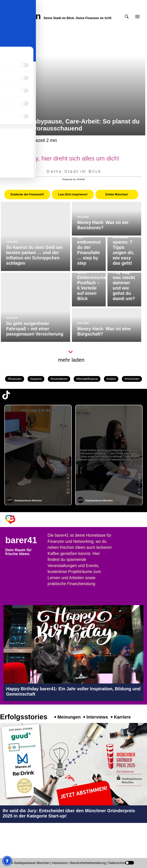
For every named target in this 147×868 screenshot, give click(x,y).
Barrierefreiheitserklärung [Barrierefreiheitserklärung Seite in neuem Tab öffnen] (89, 863)
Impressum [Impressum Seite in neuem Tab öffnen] (60, 863)
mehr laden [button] (71, 360)
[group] (38, 455)
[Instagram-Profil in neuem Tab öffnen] (6, 838)
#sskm (111, 379)
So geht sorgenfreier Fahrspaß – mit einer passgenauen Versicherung (35, 329)
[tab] (27, 195)
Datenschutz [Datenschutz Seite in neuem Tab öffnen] (117, 863)
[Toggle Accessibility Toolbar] (7, 861)
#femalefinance (87, 379)
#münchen (132, 379)
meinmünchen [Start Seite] (21, 12)
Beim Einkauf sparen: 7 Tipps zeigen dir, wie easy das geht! (123, 247)
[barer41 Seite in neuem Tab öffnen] (12, 519)
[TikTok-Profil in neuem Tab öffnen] (6, 395)
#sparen (36, 379)
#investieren (59, 379)
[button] (127, 17)
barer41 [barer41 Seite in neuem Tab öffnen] (21, 540)
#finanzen (15, 379)
